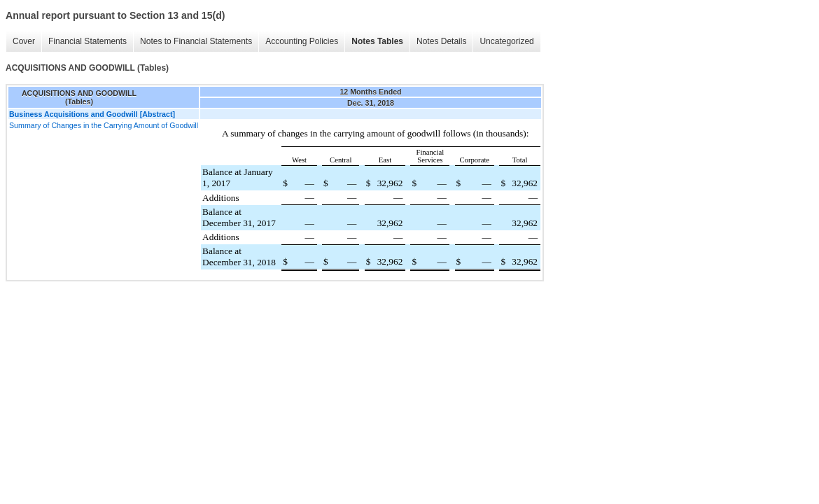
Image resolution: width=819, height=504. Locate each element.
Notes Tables (377, 41)
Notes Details (441, 41)
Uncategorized (506, 41)
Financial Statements (87, 41)
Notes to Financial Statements (196, 41)
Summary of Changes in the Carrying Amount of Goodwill (104, 125)
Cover (24, 41)
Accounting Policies (302, 41)
